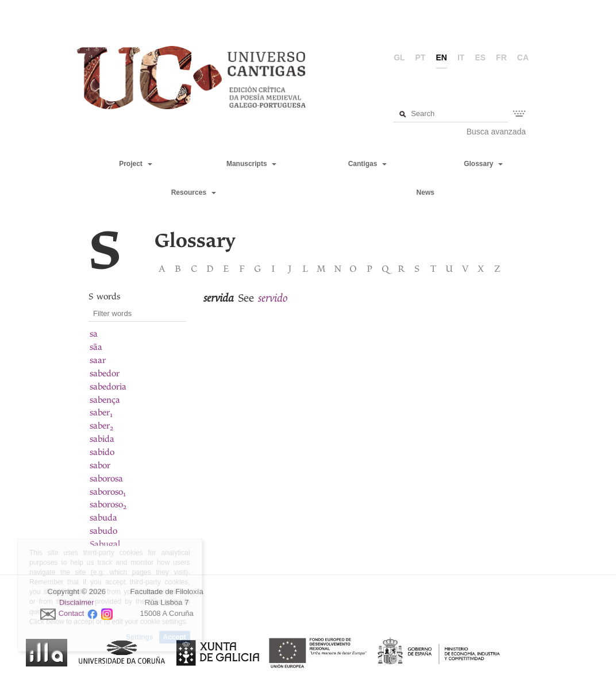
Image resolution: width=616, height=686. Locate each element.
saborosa (106, 479)
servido (273, 298)
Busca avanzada (496, 132)
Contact (72, 613)
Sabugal (105, 544)
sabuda (103, 518)
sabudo (103, 531)
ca (523, 57)
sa (94, 334)
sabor (100, 465)
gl (399, 57)
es (480, 57)
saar (98, 360)
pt (421, 57)
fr (501, 57)
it (461, 57)
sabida (102, 439)
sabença (105, 400)
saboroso (108, 492)
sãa (96, 347)
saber (101, 413)
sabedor (105, 373)
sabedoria (108, 387)
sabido (102, 452)
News (426, 192)
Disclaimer (77, 602)
